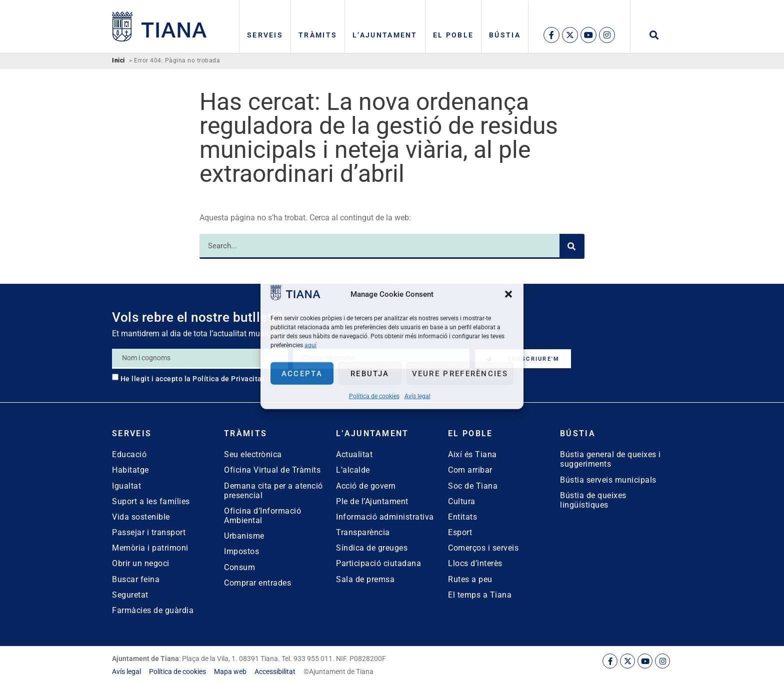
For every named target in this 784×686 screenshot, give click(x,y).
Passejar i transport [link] (149, 532)
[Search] (572, 246)
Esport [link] (460, 532)
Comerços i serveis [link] (483, 548)
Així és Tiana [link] (472, 454)
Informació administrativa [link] (385, 517)
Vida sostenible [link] (141, 517)
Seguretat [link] (130, 595)
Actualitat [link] (354, 454)
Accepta (302, 373)
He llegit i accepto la (193, 379)
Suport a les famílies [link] (151, 501)
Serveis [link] (265, 35)
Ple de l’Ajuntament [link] (372, 501)
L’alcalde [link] (353, 470)
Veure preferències (460, 373)
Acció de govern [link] (366, 486)
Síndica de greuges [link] (372, 548)
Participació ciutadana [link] (378, 563)
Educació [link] (129, 454)
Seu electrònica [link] (253, 454)
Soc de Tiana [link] (473, 486)
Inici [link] (118, 61)
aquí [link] (310, 345)
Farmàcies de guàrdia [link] (153, 610)
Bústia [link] (505, 35)
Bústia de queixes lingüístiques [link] (593, 500)
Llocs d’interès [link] (475, 563)
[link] (295, 298)
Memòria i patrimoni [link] (150, 548)
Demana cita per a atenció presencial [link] (273, 491)
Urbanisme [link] (244, 536)
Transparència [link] (363, 532)
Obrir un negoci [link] (141, 563)
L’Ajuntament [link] (385, 35)
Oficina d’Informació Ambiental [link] (262, 516)
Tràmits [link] (318, 35)
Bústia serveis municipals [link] (608, 480)
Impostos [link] (241, 551)
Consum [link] (239, 567)
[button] (508, 294)
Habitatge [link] (130, 470)
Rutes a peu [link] (470, 579)
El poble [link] (453, 35)
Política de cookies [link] (374, 396)
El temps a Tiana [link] (480, 595)
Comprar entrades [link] (257, 583)
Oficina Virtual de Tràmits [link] (272, 470)
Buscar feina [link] (136, 579)
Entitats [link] (462, 517)
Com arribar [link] (470, 470)
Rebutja (370, 373)
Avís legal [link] (417, 396)
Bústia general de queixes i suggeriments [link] (610, 459)
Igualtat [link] (126, 486)
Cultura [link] (462, 501)
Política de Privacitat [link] (228, 379)
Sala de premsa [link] (365, 579)
